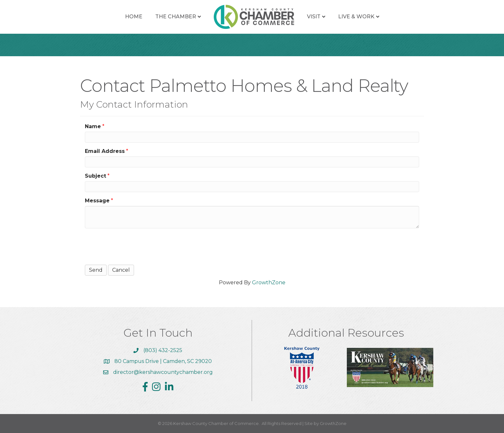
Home (134, 17)
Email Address (105, 151)
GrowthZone (269, 283)
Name (93, 126)
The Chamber (176, 17)
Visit (314, 17)
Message (97, 201)
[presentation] (134, 246)
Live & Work (356, 17)
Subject (95, 176)
